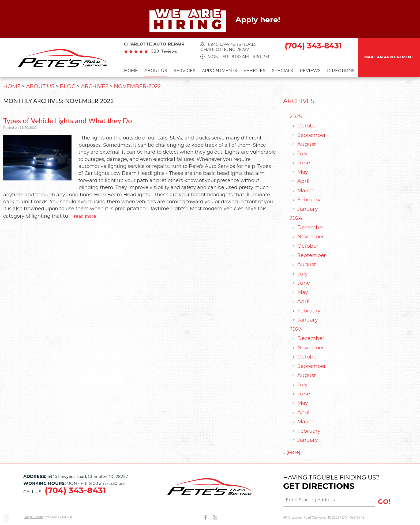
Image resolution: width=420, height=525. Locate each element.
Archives (95, 86)
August (307, 144)
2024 (296, 218)
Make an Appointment (389, 57)
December (311, 228)
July (302, 154)
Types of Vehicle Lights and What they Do (68, 120)
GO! (384, 502)
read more (85, 216)
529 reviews (164, 51)
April (303, 181)
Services (185, 71)
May (303, 172)
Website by (60, 517)
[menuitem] (131, 71)
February (309, 200)
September (312, 135)
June (304, 163)
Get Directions (319, 486)
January (307, 209)
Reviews (310, 71)
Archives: (299, 101)
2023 (296, 329)
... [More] (292, 452)
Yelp (215, 518)
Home (131, 71)
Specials (282, 71)
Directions (341, 71)
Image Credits (34, 517)
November (311, 237)
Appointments (220, 71)
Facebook (205, 518)
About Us (156, 71)
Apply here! (258, 20)
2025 (296, 117)
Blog (68, 86)
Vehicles (254, 71)
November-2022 (137, 86)
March (305, 191)
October (308, 126)
